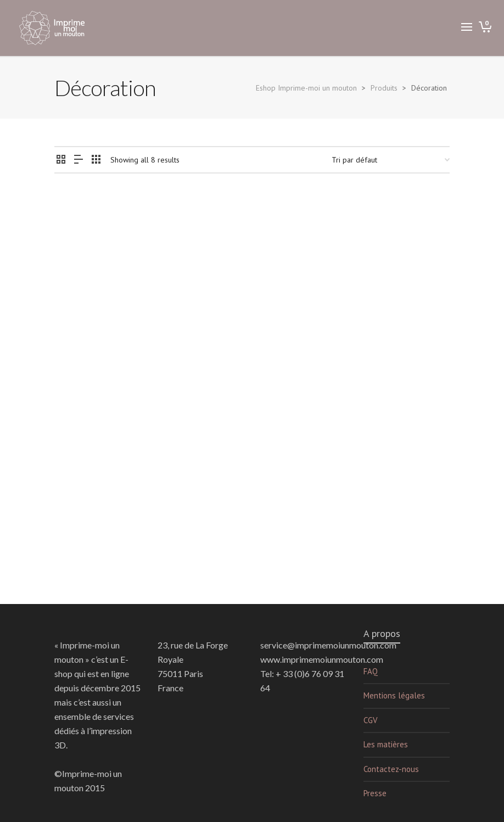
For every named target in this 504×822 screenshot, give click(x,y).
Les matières (386, 744)
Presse (375, 793)
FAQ (371, 671)
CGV (371, 720)
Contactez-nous (391, 769)
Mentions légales (394, 695)
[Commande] (391, 160)
